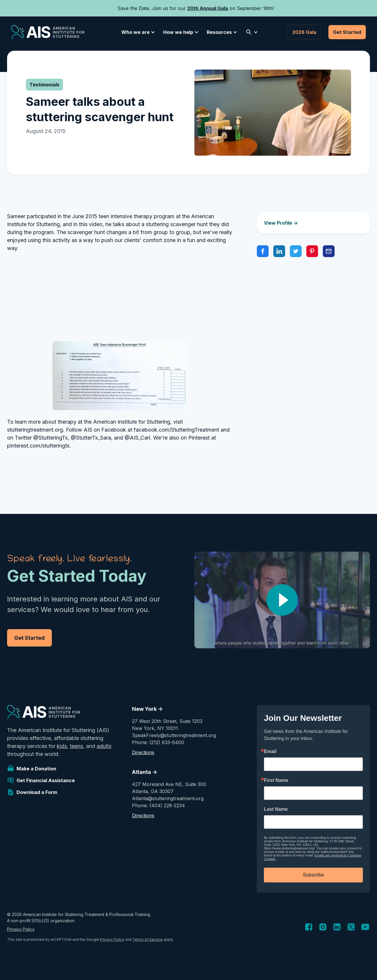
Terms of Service (148, 939)
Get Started (347, 32)
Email (270, 752)
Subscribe (313, 875)
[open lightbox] (282, 600)
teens (76, 746)
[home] (48, 32)
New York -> (147, 709)
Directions (143, 752)
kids (62, 746)
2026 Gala (304, 32)
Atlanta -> (145, 772)
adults (104, 746)
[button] (137, 32)
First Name (276, 780)
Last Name (276, 809)
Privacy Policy (21, 929)
